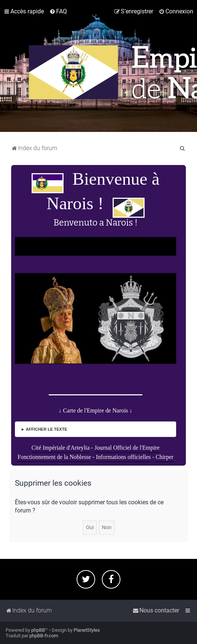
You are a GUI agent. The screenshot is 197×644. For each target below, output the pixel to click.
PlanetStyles (87, 630)
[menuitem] (58, 12)
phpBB (38, 630)
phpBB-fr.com (44, 636)
